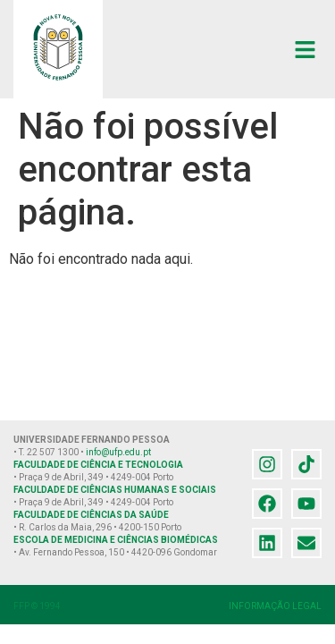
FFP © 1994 (37, 606)
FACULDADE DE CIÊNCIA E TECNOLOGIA (98, 465)
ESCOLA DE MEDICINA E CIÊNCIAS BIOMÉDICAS (116, 540)
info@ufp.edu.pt (118, 452)
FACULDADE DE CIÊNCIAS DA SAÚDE (91, 515)
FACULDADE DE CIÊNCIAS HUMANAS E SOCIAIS (115, 490)
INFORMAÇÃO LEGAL (275, 606)
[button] (306, 49)
